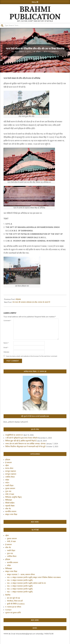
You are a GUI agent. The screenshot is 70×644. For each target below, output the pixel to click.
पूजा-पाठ (8, 491)
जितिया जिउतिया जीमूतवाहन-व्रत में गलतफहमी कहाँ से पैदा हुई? (26, 447)
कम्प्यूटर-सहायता (11, 474)
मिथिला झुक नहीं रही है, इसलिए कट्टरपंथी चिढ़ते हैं (21, 441)
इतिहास (38, 52)
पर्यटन (7, 483)
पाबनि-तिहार (9, 486)
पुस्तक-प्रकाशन (10, 488)
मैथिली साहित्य (10, 503)
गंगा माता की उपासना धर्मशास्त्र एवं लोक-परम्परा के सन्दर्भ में (31, 302)
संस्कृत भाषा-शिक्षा (11, 514)
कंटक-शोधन (9, 468)
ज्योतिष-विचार (10, 477)
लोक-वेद (8, 509)
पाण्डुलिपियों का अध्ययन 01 (14, 435)
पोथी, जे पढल (10, 494)
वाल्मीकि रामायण (11, 512)
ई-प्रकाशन (8, 463)
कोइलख (18, 299)
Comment (7, 321)
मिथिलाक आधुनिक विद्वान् (13, 497)
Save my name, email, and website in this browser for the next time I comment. (32, 356)
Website (6, 352)
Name (6, 343)
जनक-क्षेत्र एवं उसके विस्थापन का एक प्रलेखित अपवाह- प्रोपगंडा (25, 444)
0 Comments (54, 52)
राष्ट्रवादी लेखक (10, 506)
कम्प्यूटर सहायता (11, 471)
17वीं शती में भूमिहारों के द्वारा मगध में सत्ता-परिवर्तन (21, 438)
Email (6, 348)
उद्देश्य (7, 465)
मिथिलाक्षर (9, 500)
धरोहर (7, 480)
